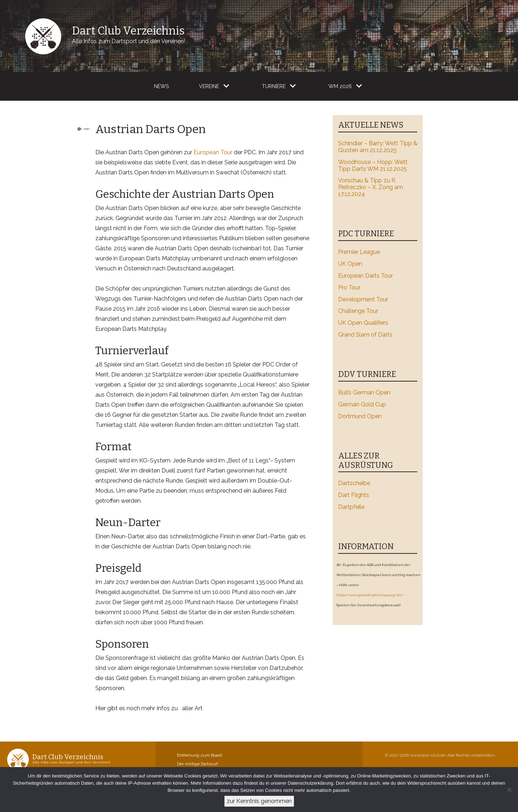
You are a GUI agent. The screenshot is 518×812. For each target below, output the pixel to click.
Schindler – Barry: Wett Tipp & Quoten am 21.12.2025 (378, 147)
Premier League (359, 252)
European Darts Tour (365, 276)
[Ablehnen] (509, 790)
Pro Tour (349, 288)
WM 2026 (340, 86)
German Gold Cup (362, 404)
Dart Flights (354, 495)
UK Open (350, 264)
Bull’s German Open (364, 393)
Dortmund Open (360, 416)
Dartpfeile (351, 507)
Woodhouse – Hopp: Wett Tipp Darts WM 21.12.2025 (373, 165)
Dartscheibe (354, 483)
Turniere (274, 86)
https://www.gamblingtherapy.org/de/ (370, 595)
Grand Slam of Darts (365, 335)
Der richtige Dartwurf (197, 764)
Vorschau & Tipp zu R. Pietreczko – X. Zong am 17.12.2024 (371, 187)
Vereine (209, 86)
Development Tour (363, 299)
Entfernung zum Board (199, 755)
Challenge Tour (358, 311)
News (161, 86)
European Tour (213, 152)
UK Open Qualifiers (363, 323)
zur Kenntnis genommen (259, 801)
